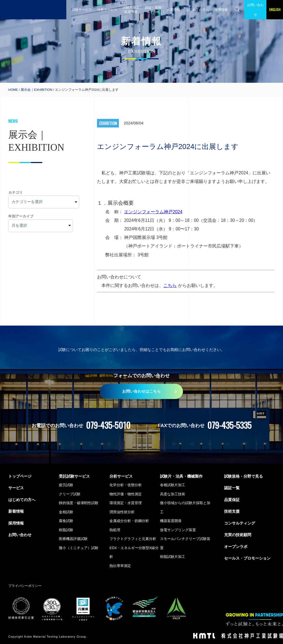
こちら (170, 285)
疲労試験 (66, 485)
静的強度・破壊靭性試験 (79, 503)
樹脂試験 (66, 530)
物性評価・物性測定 (126, 494)
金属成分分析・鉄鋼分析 (129, 521)
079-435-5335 (229, 425)
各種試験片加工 (173, 485)
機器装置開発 (171, 521)
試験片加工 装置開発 (131, 10)
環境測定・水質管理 (126, 503)
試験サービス (82, 10)
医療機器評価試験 (73, 539)
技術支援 (232, 511)
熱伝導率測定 (120, 566)
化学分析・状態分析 (126, 485)
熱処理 (115, 530)
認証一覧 (232, 488)
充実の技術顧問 (238, 535)
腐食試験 (66, 521)
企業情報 (174, 10)
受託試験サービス (74, 476)
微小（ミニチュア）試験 (79, 548)
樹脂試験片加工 (173, 557)
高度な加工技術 (173, 494)
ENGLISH (275, 10)
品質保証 (232, 500)
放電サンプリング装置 (178, 530)
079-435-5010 (108, 425)
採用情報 (221, 10)
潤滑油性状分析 (122, 512)
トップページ (20, 476)
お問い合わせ (255, 10)
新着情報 (16, 511)
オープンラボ (236, 547)
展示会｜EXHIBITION (36, 90)
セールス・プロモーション (247, 558)
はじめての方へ (197, 10)
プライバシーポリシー (25, 586)
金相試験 (66, 512)
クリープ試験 (70, 494)
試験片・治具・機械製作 (181, 476)
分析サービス (107, 10)
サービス (16, 488)
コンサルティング (240, 523)
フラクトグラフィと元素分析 (133, 539)
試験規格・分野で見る (243, 476)
